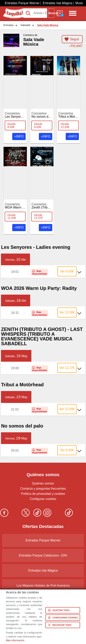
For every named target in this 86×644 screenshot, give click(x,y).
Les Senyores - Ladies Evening (27, 115)
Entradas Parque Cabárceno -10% (43, 555)
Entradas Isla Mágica (57, 3)
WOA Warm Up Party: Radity (25, 206)
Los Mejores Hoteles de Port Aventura (43, 586)
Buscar (51, 13)
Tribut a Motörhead (72, 115)
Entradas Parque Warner (22, 3)
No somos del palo (44, 115)
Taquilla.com (12, 10)
